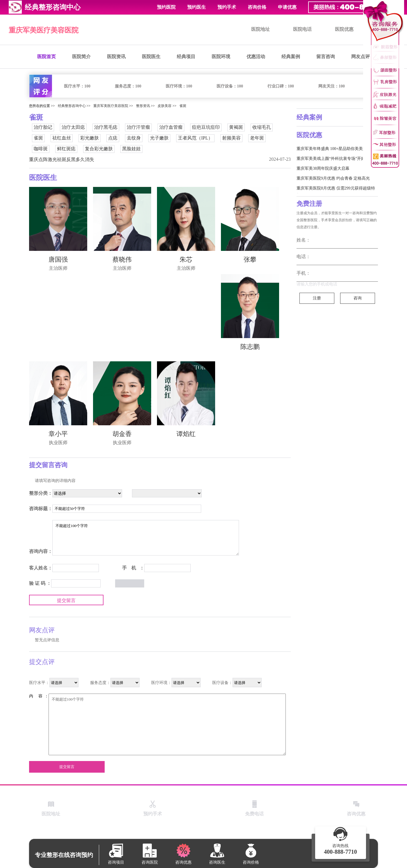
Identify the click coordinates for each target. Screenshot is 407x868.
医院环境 (221, 57)
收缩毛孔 (262, 127)
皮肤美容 (165, 106)
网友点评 (360, 57)
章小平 (58, 434)
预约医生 (197, 7)
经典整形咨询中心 (72, 106)
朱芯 (186, 259)
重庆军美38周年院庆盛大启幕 (323, 168)
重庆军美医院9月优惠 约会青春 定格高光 (333, 178)
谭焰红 (186, 434)
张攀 (250, 259)
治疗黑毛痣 (106, 127)
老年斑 (257, 138)
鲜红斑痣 (66, 149)
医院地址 (260, 29)
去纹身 (134, 138)
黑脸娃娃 (131, 149)
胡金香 (122, 434)
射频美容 (231, 138)
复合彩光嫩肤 (99, 149)
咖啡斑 (41, 149)
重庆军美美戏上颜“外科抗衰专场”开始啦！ (335, 159)
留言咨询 (326, 57)
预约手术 (227, 7)
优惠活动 (256, 57)
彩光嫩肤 (90, 138)
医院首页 (47, 57)
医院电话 (302, 29)
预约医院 (166, 7)
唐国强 (58, 259)
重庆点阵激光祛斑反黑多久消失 (62, 159)
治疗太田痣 (73, 127)
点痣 (113, 138)
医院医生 (151, 57)
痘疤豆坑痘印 (206, 127)
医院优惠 (344, 29)
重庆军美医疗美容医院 (44, 30)
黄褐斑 (236, 127)
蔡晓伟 (122, 259)
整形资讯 (143, 106)
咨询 (358, 298)
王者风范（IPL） (195, 138)
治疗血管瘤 (171, 127)
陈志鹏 (250, 347)
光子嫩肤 (159, 138)
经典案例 (291, 57)
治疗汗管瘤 (138, 127)
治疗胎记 (43, 127)
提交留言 (66, 600)
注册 (317, 298)
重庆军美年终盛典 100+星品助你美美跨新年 (336, 149)
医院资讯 (116, 57)
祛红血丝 (62, 138)
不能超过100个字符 (146, 538)
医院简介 (81, 57)
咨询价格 (257, 7)
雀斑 (183, 106)
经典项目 (186, 57)
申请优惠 (287, 7)
